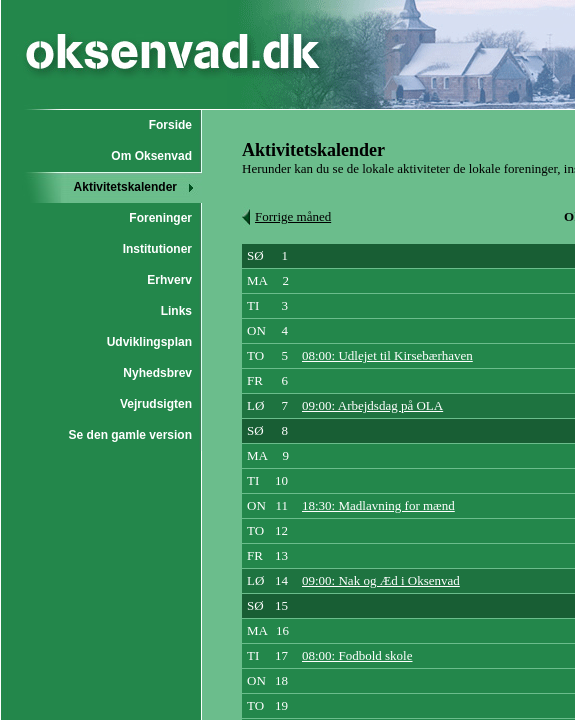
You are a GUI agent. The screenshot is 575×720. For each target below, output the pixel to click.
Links (176, 311)
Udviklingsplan (149, 342)
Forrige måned (293, 216)
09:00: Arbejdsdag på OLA (372, 405)
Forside (170, 125)
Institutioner (157, 249)
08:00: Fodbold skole (357, 655)
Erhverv (169, 280)
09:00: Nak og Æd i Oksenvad (381, 580)
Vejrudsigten (156, 404)
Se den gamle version (130, 435)
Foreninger (160, 218)
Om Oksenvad (151, 156)
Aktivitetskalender (125, 187)
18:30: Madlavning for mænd (378, 505)
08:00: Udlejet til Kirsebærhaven (387, 355)
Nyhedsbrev (157, 373)
